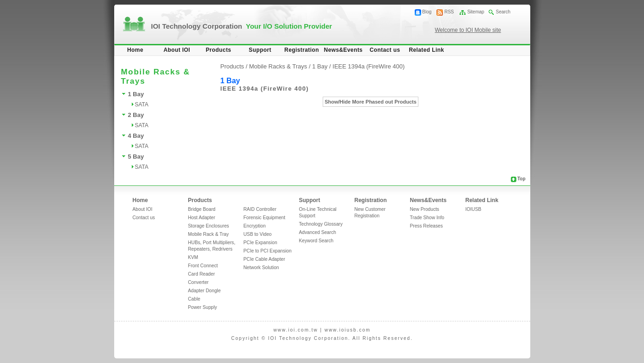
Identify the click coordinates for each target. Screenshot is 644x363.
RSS (449, 12)
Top (521, 179)
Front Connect (203, 266)
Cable (194, 299)
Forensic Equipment (265, 218)
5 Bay (136, 157)
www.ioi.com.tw (295, 330)
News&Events (343, 50)
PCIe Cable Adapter (264, 259)
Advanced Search (318, 232)
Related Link (426, 50)
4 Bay (136, 136)
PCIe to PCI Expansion (268, 251)
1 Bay (136, 94)
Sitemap (476, 12)
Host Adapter (202, 218)
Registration (302, 50)
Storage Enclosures (209, 226)
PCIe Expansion (261, 243)
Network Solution (261, 268)
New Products (425, 209)
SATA (142, 105)
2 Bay (136, 115)
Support (260, 50)
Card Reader (202, 274)
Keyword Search (316, 241)
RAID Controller (260, 209)
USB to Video (258, 234)
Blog (427, 12)
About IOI (177, 50)
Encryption (255, 226)
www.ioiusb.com (348, 330)
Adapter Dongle (205, 291)
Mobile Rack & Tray (209, 234)
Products (218, 50)
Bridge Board (202, 209)
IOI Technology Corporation (242, 26)
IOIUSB (474, 209)
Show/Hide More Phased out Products (371, 102)
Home (135, 50)
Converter (199, 282)
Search (503, 12)
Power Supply (203, 307)
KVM (193, 257)
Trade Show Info (427, 218)
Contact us (385, 50)
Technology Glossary (321, 224)
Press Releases (426, 226)
